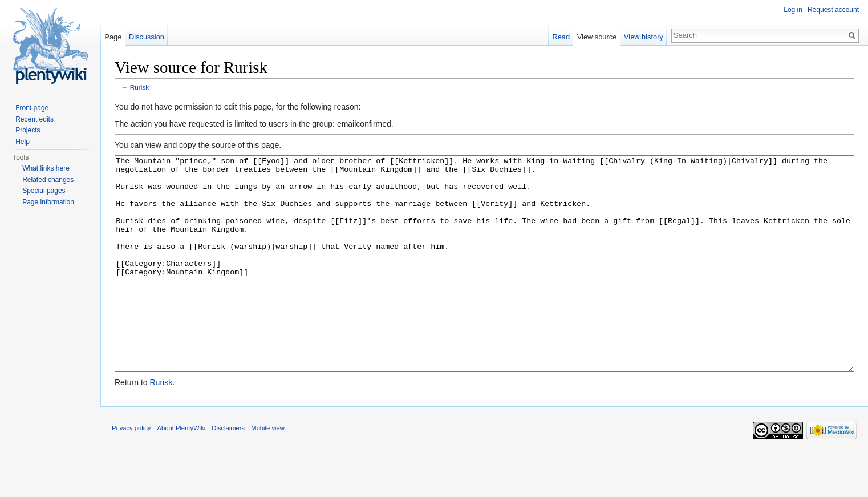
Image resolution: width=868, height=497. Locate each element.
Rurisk (139, 87)
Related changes (48, 180)
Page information (48, 202)
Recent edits (35, 119)
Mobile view (267, 471)
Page (113, 37)
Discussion (147, 37)
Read (561, 37)
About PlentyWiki (182, 471)
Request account (833, 10)
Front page (32, 108)
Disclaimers (228, 471)
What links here (46, 168)
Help (23, 142)
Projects (28, 130)
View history (644, 37)
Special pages (44, 191)
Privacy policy (131, 471)
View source (597, 37)
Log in (793, 10)
